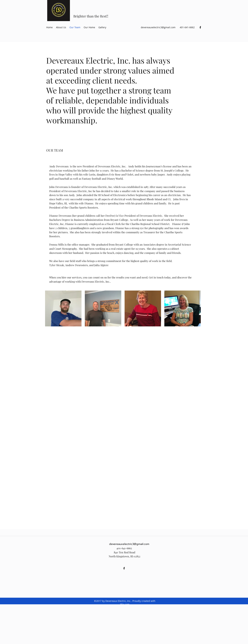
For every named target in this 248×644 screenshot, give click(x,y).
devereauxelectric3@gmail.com (158, 27)
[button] (63, 308)
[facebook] (200, 27)
